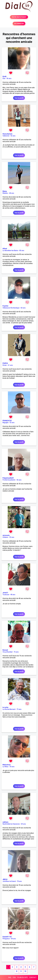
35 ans (12, 767)
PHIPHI (5, 363)
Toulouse (6, 595)
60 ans (23, 308)
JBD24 (5, 879)
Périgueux (6, 939)
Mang (5, 191)
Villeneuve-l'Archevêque (11, 308)
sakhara (5, 822)
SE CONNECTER (19, 24)
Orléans (5, 537)
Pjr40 (4, 77)
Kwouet (5, 650)
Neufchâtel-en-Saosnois (11, 824)
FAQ (10, 977)
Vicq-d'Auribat (7, 652)
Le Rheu (5, 767)
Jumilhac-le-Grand (9, 881)
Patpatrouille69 (8, 478)
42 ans (13, 136)
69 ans (23, 824)
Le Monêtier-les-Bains (10, 250)
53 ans (12, 423)
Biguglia (5, 423)
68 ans (12, 193)
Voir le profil (19, 98)
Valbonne (6, 136)
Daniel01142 (7, 937)
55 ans (12, 537)
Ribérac (5, 193)
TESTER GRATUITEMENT (19, 17)
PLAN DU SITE (23, 977)
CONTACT (33, 977)
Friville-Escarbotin (9, 480)
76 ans (16, 652)
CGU (14, 977)
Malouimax (7, 765)
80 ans (22, 250)
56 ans (9, 78)
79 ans (19, 709)
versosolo (6, 535)
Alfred (5, 249)
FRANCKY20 (7, 421)
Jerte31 (5, 593)
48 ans (13, 595)
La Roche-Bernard (9, 709)
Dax (4, 78)
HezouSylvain (7, 134)
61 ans (10, 365)
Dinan (5, 365)
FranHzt (5, 306)
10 (25, 971)
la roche (5, 707)
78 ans (19, 881)
